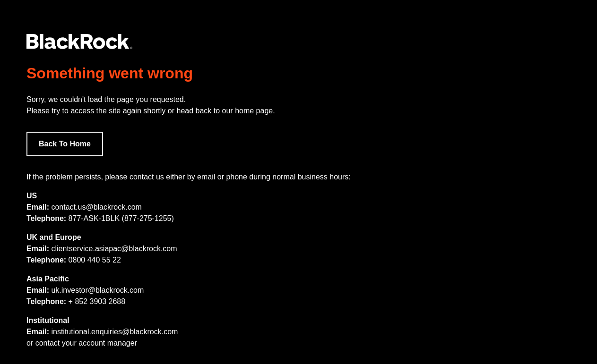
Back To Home (65, 144)
